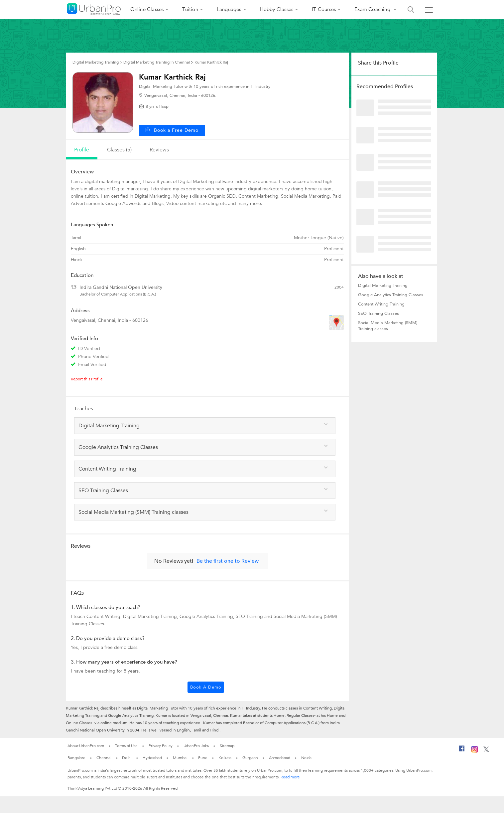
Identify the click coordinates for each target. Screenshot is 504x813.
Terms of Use (126, 746)
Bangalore (76, 758)
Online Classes (147, 9)
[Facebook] (462, 751)
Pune (203, 758)
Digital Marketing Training (383, 286)
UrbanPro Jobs (196, 746)
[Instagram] (475, 751)
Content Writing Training (381, 304)
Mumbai (180, 758)
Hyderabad (152, 758)
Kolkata (225, 758)
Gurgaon (250, 758)
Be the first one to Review (228, 561)
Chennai (104, 758)
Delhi (127, 758)
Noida (307, 758)
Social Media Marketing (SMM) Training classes (388, 326)
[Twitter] (486, 751)
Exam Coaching (373, 9)
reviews (159, 150)
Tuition (190, 9)
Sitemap (227, 746)
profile (82, 150)
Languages (229, 9)
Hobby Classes (277, 9)
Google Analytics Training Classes (391, 295)
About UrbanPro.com (86, 746)
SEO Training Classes (378, 313)
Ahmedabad (280, 758)
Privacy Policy (161, 746)
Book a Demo (206, 687)
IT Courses (324, 9)
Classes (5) (119, 150)
